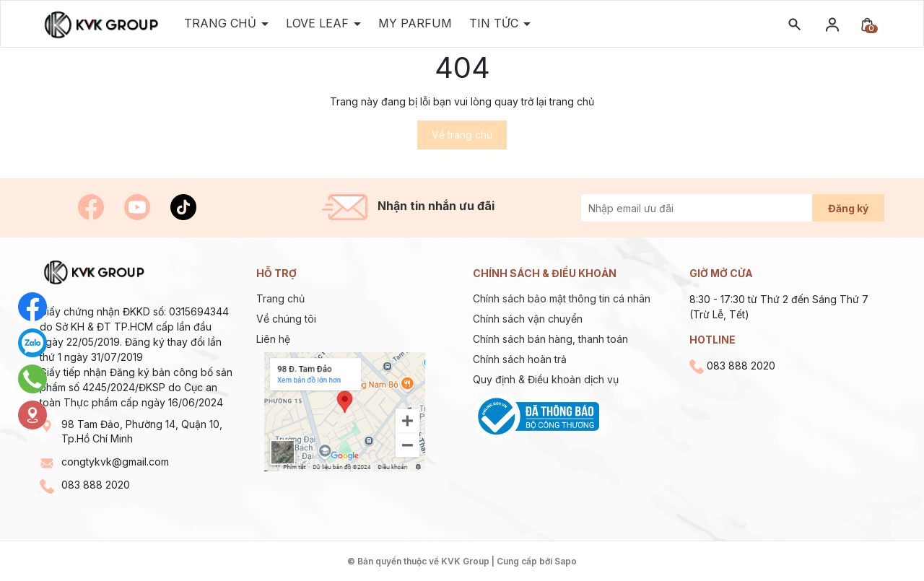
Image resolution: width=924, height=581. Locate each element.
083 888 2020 (96, 485)
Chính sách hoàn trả (520, 359)
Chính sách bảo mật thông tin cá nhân (562, 298)
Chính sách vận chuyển (528, 319)
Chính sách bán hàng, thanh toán (550, 339)
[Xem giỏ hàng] (867, 23)
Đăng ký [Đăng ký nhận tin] (848, 208)
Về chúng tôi (286, 319)
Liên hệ (273, 339)
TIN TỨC (496, 23)
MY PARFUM (415, 23)
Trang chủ (280, 298)
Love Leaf (319, 23)
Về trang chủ (462, 135)
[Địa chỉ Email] (713, 208)
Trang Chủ (222, 23)
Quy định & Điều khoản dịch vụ (546, 379)
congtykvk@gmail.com (115, 462)
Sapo (566, 561)
